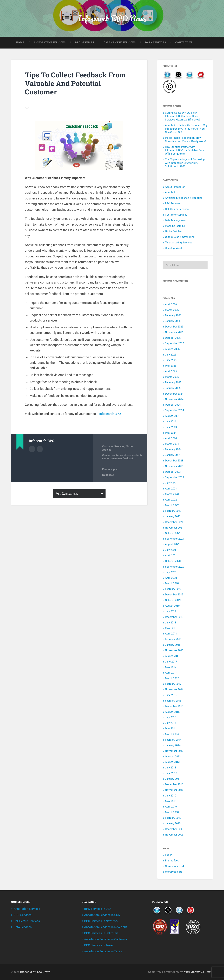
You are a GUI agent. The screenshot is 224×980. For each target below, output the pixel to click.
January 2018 (173, 645)
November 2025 (174, 333)
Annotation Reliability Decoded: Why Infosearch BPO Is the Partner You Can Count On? (186, 129)
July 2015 (171, 718)
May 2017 (171, 667)
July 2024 (171, 422)
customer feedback (122, 459)
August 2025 (172, 349)
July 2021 (171, 550)
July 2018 (171, 623)
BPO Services (85, 43)
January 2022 (173, 517)
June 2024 (171, 427)
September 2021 (174, 539)
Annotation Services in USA (102, 915)
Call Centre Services (120, 43)
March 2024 (172, 444)
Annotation (171, 193)
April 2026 (171, 305)
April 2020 (171, 578)
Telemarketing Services (179, 243)
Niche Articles (173, 232)
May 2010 (171, 801)
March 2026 (172, 310)
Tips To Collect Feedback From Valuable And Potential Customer (76, 84)
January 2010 (173, 824)
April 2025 (171, 372)
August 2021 (172, 545)
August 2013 (172, 762)
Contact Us (184, 43)
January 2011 (173, 779)
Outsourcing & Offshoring (180, 237)
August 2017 (172, 656)
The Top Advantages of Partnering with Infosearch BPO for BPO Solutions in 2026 (185, 163)
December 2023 (174, 461)
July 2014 (171, 723)
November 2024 (174, 399)
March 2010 (172, 813)
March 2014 (172, 734)
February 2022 (173, 511)
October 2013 (173, 757)
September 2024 (174, 411)
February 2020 (173, 589)
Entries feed (172, 861)
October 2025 (173, 338)
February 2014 (173, 740)
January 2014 (173, 746)
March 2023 (172, 494)
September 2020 (174, 567)
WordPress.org (174, 872)
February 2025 (173, 383)
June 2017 (171, 662)
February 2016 (173, 701)
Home (20, 43)
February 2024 (173, 450)
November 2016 (174, 690)
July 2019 (171, 612)
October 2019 (173, 601)
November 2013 (174, 751)
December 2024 (174, 394)
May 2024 (171, 433)
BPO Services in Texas (99, 945)
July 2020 (171, 573)
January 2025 (173, 388)
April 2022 (171, 500)
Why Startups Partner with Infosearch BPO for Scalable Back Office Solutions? (185, 151)
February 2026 (173, 316)
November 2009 (174, 835)
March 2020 (172, 584)
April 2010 (171, 807)
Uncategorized (173, 249)
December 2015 (174, 707)
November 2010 (174, 790)
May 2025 (171, 366)
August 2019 (172, 606)
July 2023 (171, 483)
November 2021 (174, 528)
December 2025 (174, 327)
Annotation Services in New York (106, 927)
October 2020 (173, 561)
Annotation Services (50, 43)
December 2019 (174, 595)
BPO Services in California (101, 933)
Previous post (110, 470)
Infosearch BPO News (112, 18)
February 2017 (173, 684)
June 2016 (171, 695)
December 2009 (174, 829)
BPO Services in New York (101, 921)
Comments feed (174, 867)
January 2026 (173, 321)
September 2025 (174, 344)
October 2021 (173, 533)
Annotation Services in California (106, 939)
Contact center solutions (116, 456)
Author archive (32, 449)
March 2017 (172, 679)
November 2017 (174, 651)
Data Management (176, 221)
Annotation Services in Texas (103, 951)
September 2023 (174, 478)
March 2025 (172, 377)
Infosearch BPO (110, 414)
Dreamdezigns (194, 972)
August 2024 (172, 416)
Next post (108, 475)
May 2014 (171, 729)
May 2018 (171, 628)
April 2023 (171, 489)
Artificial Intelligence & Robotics (184, 198)
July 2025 (171, 355)
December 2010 (174, 785)
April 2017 (171, 673)
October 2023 (173, 472)
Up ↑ (210, 972)
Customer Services (113, 447)
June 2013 (171, 774)
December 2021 (174, 522)
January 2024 (173, 455)
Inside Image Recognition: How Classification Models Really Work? (186, 140)
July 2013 (171, 768)
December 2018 (174, 617)
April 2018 (171, 634)
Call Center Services (177, 209)
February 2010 (173, 818)
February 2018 (173, 640)
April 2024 (171, 439)
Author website (40, 449)
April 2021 (171, 556)
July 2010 (171, 796)
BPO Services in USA (98, 909)
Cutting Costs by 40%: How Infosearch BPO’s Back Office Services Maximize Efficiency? (183, 117)
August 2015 (172, 712)
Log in (169, 855)
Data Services (155, 43)
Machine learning (175, 226)
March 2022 (172, 506)
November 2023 (174, 467)
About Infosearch (175, 187)
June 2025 (171, 360)
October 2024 (173, 405)
